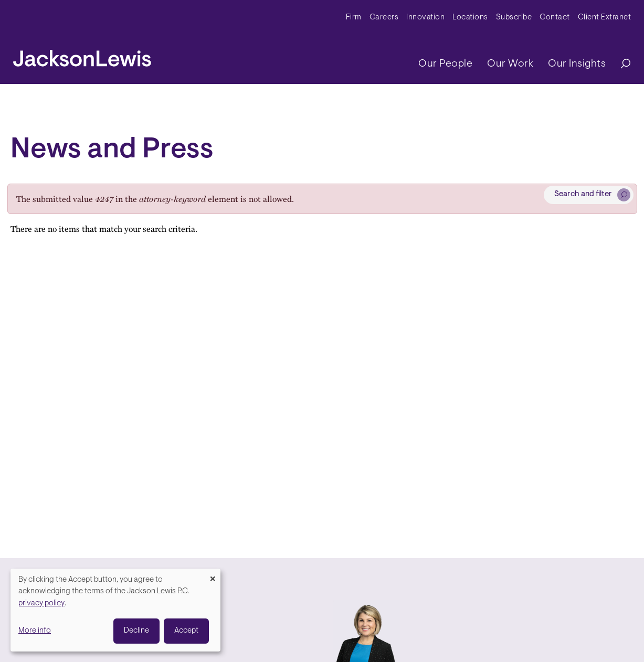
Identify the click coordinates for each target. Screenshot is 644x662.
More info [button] (35, 631)
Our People (445, 64)
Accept (186, 631)
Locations (470, 18)
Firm (354, 18)
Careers (384, 18)
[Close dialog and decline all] (213, 575)
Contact (555, 18)
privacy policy (41, 604)
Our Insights (577, 64)
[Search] (620, 64)
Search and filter (583, 194)
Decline (136, 631)
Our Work (510, 64)
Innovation (425, 18)
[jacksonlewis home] (82, 56)
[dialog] (115, 610)
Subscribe (514, 18)
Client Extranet (605, 18)
